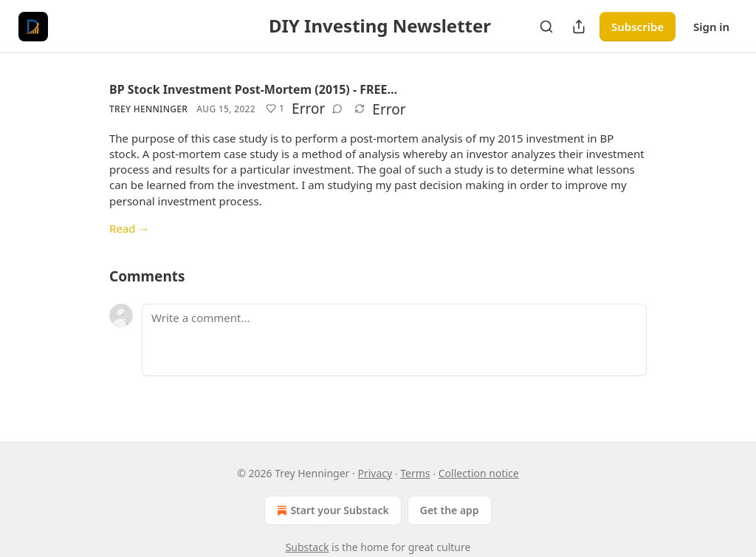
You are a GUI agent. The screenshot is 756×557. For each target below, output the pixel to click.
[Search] (546, 27)
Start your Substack (331, 510)
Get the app (450, 510)
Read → (129, 228)
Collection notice (479, 473)
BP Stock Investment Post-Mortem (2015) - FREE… (253, 89)
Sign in (711, 27)
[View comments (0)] (337, 109)
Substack (307, 547)
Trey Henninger (148, 109)
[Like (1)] (275, 109)
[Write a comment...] (394, 340)
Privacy (375, 473)
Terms (415, 473)
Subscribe (638, 27)
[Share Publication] (579, 27)
